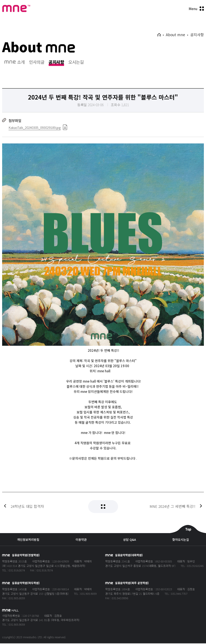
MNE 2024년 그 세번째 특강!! (172, 512)
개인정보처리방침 (28, 540)
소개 (15, 63)
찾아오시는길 (181, 540)
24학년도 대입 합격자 (27, 512)
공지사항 (56, 63)
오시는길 (76, 63)
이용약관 (81, 540)
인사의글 (37, 63)
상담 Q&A (130, 540)
